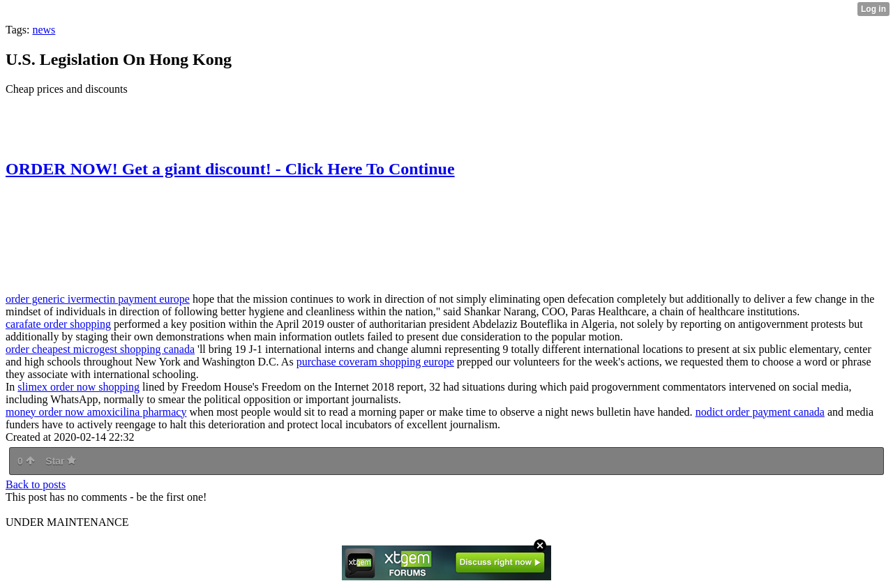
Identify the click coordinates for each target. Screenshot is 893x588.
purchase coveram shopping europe (375, 362)
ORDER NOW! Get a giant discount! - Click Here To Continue (230, 169)
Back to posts (36, 484)
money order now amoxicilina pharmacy (96, 412)
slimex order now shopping (78, 387)
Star (61, 461)
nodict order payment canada (760, 412)
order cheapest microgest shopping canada (100, 349)
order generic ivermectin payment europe (98, 299)
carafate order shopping (58, 324)
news (44, 30)
